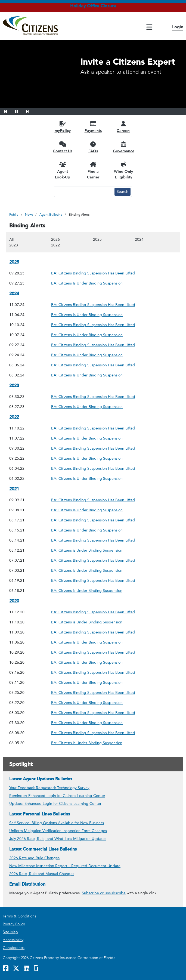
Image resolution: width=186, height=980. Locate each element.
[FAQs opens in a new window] (93, 147)
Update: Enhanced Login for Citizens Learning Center (55, 804)
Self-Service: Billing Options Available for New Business (57, 823)
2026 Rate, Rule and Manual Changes (42, 874)
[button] (9, 111)
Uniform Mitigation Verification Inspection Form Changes (58, 831)
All (11, 239)
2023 (14, 245)
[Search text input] (83, 192)
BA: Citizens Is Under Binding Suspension (87, 283)
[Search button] (123, 192)
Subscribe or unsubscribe (104, 893)
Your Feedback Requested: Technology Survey (49, 788)
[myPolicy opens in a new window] (63, 127)
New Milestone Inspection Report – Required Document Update (65, 866)
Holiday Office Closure (93, 6)
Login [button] (178, 27)
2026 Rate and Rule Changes (34, 858)
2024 (139, 239)
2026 (55, 239)
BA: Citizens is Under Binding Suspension (87, 550)
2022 (55, 245)
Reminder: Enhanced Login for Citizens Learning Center (57, 796)
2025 (97, 239)
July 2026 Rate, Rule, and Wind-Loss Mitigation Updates (58, 839)
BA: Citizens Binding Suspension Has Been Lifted (93, 273)
